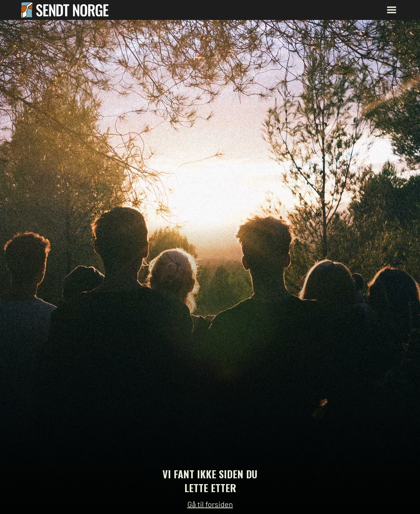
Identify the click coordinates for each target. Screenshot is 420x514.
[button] (392, 10)
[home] (65, 10)
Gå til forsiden (210, 504)
